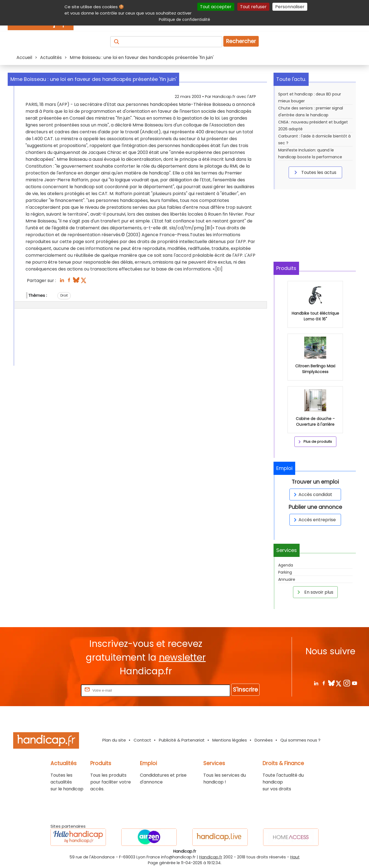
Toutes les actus (314, 172)
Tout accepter (216, 7)
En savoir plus (314, 592)
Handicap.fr (211, 857)
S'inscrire (245, 690)
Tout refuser (253, 7)
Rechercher (241, 41)
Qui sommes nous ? (300, 740)
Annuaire (287, 579)
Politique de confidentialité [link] (184, 19)
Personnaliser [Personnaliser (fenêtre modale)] (290, 7)
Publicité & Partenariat (182, 740)
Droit (64, 295)
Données (264, 740)
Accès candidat (312, 494)
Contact (142, 740)
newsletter (182, 657)
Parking (285, 572)
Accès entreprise (314, 520)
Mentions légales (230, 740)
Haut (295, 857)
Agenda (286, 565)
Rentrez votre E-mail (58, 690)
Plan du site (114, 740)
